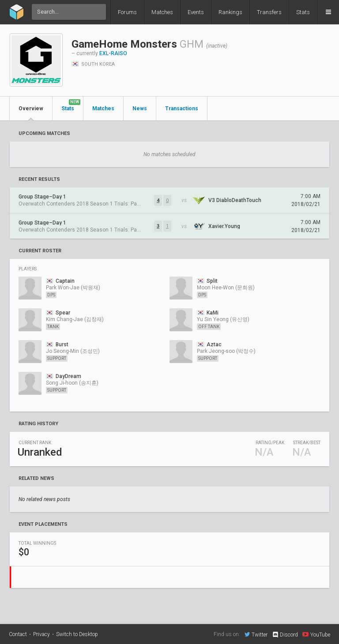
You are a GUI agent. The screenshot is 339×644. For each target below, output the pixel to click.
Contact (18, 634)
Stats (303, 12)
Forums (127, 12)
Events (196, 12)
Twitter (256, 634)
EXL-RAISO (113, 53)
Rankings (230, 12)
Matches (162, 12)
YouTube (316, 634)
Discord (285, 635)
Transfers (269, 12)
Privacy (41, 634)
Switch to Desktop (77, 634)
